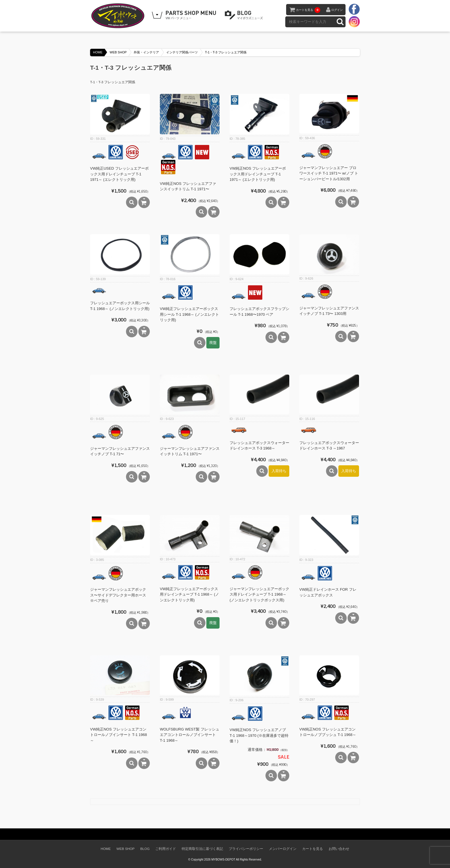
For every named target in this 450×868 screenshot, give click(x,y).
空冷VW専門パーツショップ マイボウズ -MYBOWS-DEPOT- (119, 16)
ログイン (337, 10)
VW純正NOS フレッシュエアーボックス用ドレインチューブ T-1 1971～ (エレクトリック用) (258, 174)
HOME (98, 52)
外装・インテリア (146, 52)
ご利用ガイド (166, 849)
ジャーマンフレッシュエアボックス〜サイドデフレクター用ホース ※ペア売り (118, 595)
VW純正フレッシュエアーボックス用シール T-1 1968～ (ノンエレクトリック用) (189, 314)
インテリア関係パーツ (182, 52)
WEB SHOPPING (185, 15)
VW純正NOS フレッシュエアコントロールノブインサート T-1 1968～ (119, 735)
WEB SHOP (118, 52)
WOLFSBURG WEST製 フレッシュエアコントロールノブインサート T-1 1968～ (190, 735)
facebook (354, 9)
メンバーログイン (283, 849)
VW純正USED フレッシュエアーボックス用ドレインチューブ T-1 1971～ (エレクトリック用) (119, 174)
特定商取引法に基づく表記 (202, 849)
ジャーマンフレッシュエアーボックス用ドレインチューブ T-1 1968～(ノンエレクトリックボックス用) (259, 594)
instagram (354, 22)
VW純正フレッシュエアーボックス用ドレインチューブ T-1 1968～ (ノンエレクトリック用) (189, 594)
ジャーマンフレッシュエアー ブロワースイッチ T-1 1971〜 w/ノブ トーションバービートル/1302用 (329, 173)
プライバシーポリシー (246, 849)
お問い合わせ (339, 849)
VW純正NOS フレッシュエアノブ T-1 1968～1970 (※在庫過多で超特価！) (259, 735)
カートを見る (308, 10)
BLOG (245, 15)
